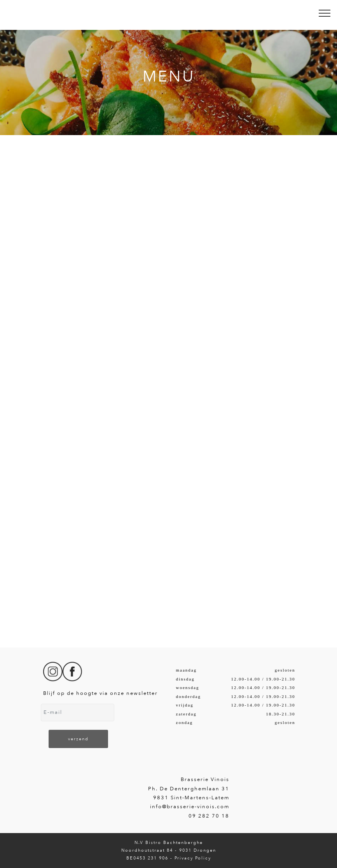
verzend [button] (78, 739)
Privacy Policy (193, 858)
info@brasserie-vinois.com (190, 807)
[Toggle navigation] (325, 13)
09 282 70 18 (209, 816)
